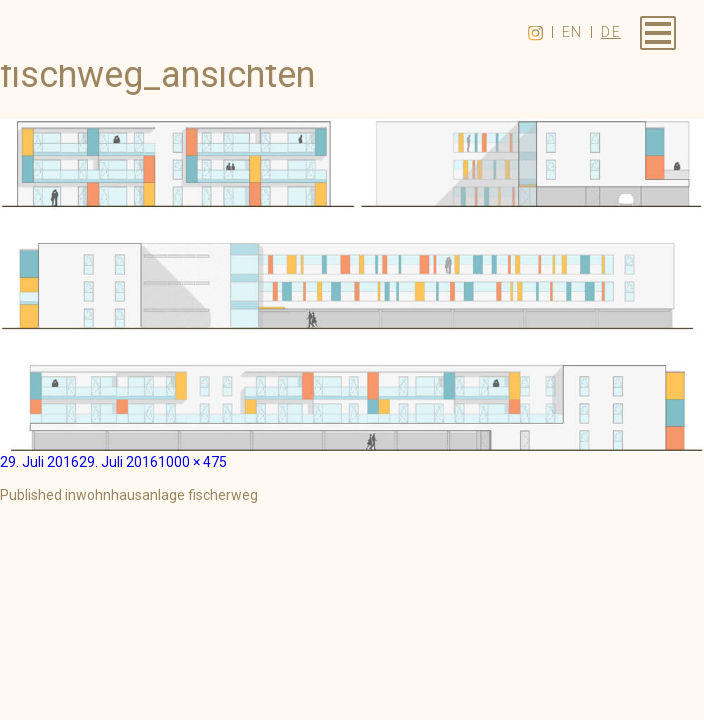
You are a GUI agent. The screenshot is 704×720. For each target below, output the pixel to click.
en (572, 32)
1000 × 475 (192, 462)
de (611, 32)
